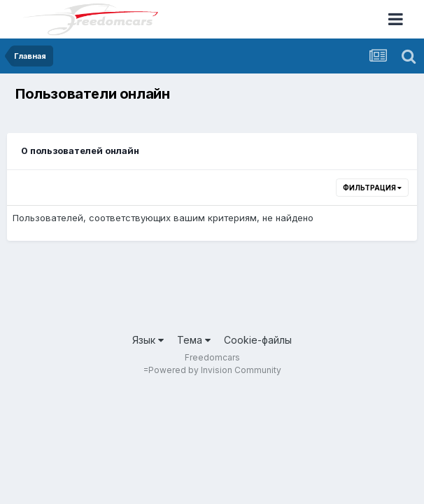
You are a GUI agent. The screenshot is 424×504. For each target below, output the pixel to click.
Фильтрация (372, 188)
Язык (148, 340)
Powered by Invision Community (215, 370)
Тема (194, 340)
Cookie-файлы (258, 340)
